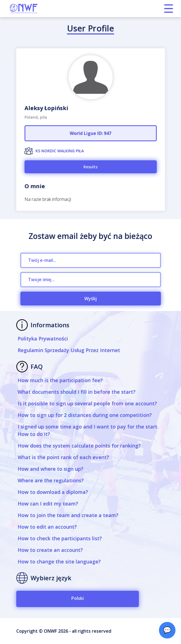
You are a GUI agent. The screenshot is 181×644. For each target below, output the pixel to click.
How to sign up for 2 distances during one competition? (85, 415)
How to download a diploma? (53, 492)
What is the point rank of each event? (63, 457)
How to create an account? (50, 550)
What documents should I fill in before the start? (77, 392)
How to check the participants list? (60, 538)
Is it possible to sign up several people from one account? (87, 403)
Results (90, 167)
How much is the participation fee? (60, 380)
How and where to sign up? (51, 469)
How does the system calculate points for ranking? (79, 446)
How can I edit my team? (48, 504)
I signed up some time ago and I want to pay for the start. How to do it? (88, 430)
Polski (78, 598)
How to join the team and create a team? (68, 515)
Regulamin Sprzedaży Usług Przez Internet (69, 350)
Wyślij (90, 299)
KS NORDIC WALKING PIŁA (60, 151)
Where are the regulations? (51, 480)
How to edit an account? (47, 527)
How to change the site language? (59, 561)
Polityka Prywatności (43, 339)
